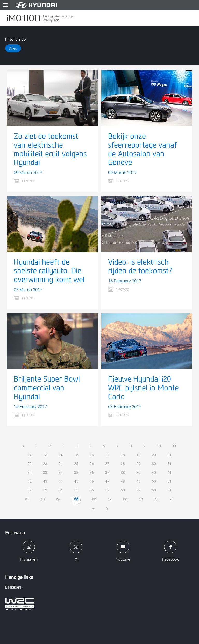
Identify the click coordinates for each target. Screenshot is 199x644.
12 (30, 455)
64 (58, 499)
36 (92, 473)
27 (107, 464)
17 (107, 455)
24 (61, 464)
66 (94, 499)
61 (169, 490)
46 (92, 481)
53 (45, 490)
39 (138, 473)
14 (61, 455)
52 (30, 490)
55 (76, 490)
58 (123, 490)
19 (138, 455)
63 (43, 499)
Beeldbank (14, 587)
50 (154, 481)
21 (169, 455)
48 (123, 481)
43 (45, 481)
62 (27, 499)
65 (76, 499)
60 (154, 490)
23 (45, 464)
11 (174, 446)
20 (154, 455)
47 (107, 481)
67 (110, 499)
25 (76, 464)
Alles (13, 48)
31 (169, 464)
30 (154, 464)
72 (93, 509)
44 (61, 481)
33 (45, 473)
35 (76, 473)
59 (138, 490)
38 (123, 473)
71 (172, 499)
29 (138, 464)
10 (159, 446)
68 (125, 499)
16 (92, 455)
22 (30, 464)
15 (76, 455)
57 (107, 490)
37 (107, 473)
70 (156, 499)
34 (61, 473)
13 (45, 455)
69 (141, 499)
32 (30, 473)
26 (92, 464)
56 (92, 490)
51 (169, 481)
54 (61, 490)
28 (123, 464)
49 (138, 481)
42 (30, 481)
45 (76, 481)
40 (154, 473)
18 (123, 455)
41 (169, 473)
